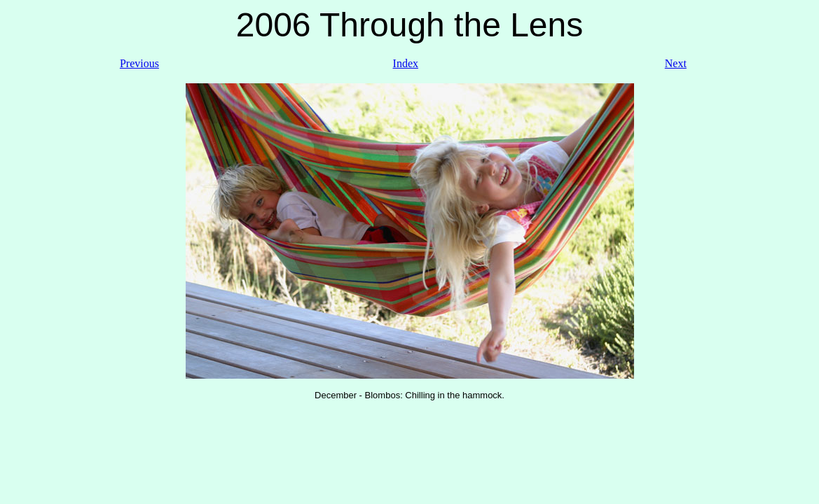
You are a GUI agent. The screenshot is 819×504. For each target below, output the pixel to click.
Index (406, 63)
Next (676, 63)
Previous (139, 63)
